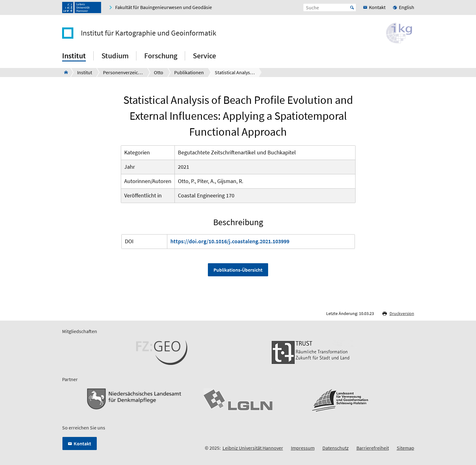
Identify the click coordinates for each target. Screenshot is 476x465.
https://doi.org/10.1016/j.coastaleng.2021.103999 (230, 241)
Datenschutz (336, 448)
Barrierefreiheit (373, 448)
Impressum (303, 448)
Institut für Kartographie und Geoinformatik (149, 33)
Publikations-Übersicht (238, 270)
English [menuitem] (407, 7)
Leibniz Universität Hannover (253, 448)
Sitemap (405, 448)
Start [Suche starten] (352, 7)
